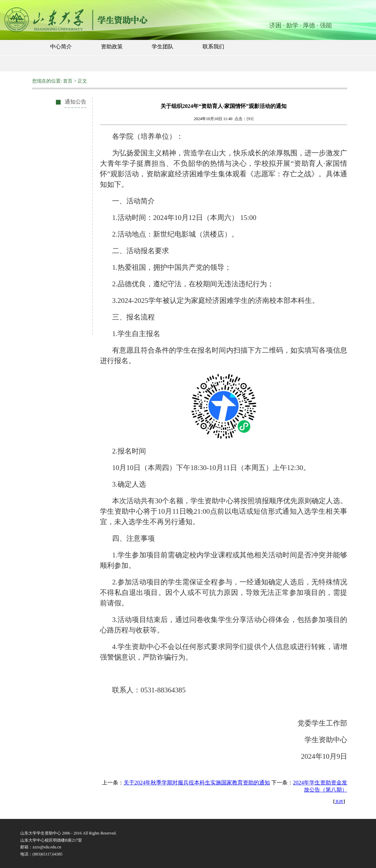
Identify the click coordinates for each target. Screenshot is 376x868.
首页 (68, 81)
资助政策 (112, 47)
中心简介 (61, 47)
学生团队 (163, 47)
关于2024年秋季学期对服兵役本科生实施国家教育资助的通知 (197, 783)
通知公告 (76, 102)
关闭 (339, 802)
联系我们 (213, 47)
